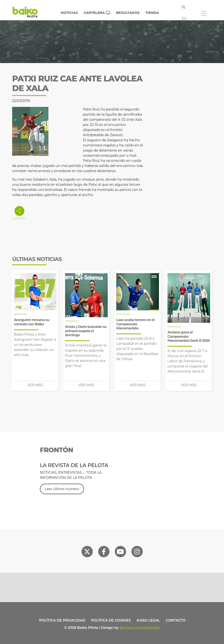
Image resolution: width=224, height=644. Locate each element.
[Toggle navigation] (204, 13)
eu (184, 18)
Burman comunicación (140, 628)
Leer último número (62, 489)
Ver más (35, 385)
